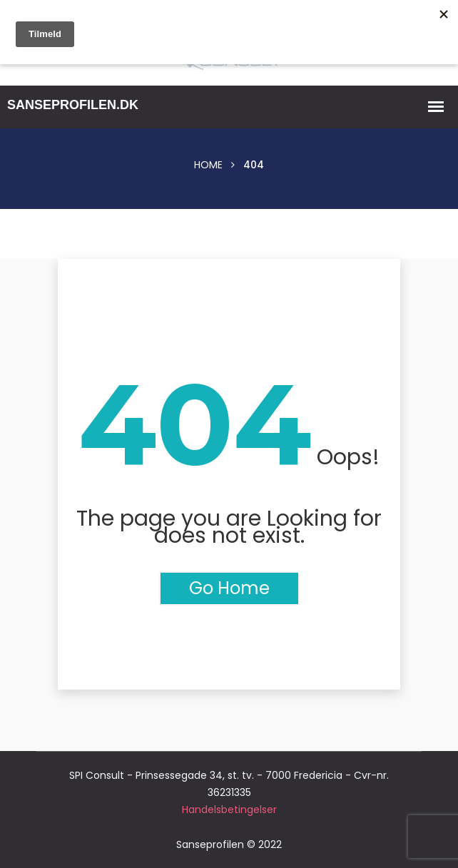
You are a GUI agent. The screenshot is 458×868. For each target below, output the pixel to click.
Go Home (229, 588)
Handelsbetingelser (229, 810)
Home (208, 165)
